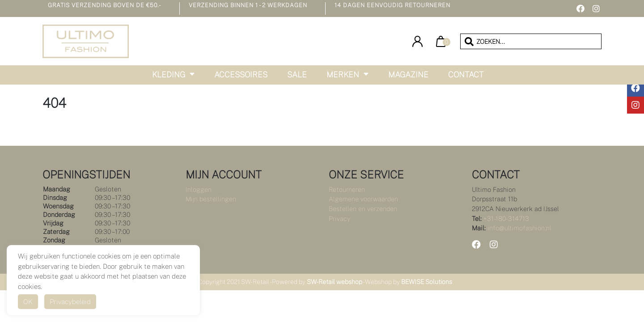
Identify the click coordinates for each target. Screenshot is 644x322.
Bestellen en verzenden (363, 209)
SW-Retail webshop (335, 282)
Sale (297, 74)
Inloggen (199, 189)
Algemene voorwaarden (363, 199)
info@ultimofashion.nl (519, 228)
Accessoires (241, 74)
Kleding (169, 74)
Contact (466, 74)
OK (28, 302)
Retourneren (347, 189)
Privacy (339, 218)
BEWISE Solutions (427, 282)
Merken (343, 74)
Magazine (408, 74)
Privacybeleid (70, 302)
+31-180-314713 (506, 218)
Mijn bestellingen (211, 199)
